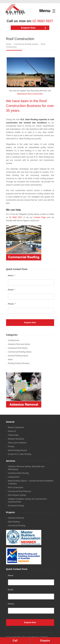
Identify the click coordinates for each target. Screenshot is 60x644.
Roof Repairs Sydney (17, 495)
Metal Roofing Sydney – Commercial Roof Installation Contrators (31, 482)
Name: (12, 275)
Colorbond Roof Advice (18, 348)
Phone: (12, 304)
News (10, 360)
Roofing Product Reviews (19, 363)
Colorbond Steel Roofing (18, 473)
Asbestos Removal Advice (19, 344)
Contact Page (40, 217)
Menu (45, 11)
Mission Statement (16, 427)
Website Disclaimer (16, 439)
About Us (12, 431)
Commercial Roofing (17, 526)
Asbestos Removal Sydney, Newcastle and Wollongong (26, 468)
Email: (12, 290)
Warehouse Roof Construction (30, 94)
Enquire (45, 641)
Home (9, 44)
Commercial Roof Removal (19, 491)
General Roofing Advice (18, 356)
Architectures (14, 340)
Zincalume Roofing (16, 506)
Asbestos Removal (16, 518)
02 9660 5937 (43, 21)
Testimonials (13, 435)
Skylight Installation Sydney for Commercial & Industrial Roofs (27, 500)
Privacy (11, 447)
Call (15, 641)
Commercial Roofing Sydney (26, 44)
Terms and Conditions (17, 443)
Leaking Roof (14, 477)
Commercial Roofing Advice (20, 352)
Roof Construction (16, 488)
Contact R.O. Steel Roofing (20, 454)
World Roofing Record (17, 450)
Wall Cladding (14, 522)
